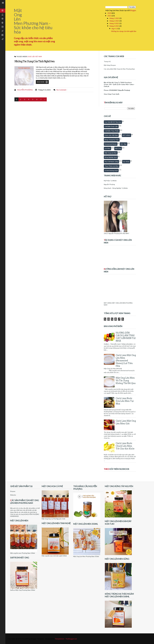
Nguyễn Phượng (25, 90)
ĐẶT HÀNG (126, 135)
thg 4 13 (115, 28)
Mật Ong (118, 148)
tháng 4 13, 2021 (44, 90)
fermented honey (111, 144)
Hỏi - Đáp (123, 144)
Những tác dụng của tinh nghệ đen (124, 31)
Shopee (13, 491)
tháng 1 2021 (114, 18)
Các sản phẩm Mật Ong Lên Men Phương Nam (119, 69)
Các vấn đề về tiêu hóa (113, 122)
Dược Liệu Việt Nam (35, 57)
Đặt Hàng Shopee (110, 65)
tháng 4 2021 (114, 26)
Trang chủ (107, 61)
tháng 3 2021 (114, 23)
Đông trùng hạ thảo (112, 140)
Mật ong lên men (111, 153)
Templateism (60, 639)
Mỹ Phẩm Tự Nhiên (110, 181)
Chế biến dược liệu (111, 126)
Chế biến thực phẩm (112, 131)
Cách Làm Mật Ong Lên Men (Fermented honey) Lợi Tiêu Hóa (126, 361)
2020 (110, 13)
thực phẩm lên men (112, 166)
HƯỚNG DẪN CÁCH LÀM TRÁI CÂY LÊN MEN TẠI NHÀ (126, 337)
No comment (61, 90)
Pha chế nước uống (111, 162)
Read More (42, 82)
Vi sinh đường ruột (111, 170)
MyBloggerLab (71, 639)
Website (13, 495)
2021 (110, 16)
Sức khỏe (126, 162)
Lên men (107, 148)
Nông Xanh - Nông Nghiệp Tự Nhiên (116, 188)
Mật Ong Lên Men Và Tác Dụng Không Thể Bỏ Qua (126, 381)
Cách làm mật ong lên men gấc (126, 422)
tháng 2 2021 (114, 21)
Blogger (133, 10)
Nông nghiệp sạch (111, 157)
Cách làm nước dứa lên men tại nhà (125, 401)
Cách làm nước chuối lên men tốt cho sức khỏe (125, 446)
